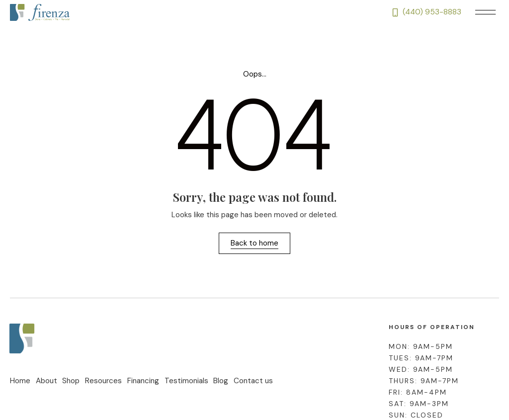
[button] (485, 13)
